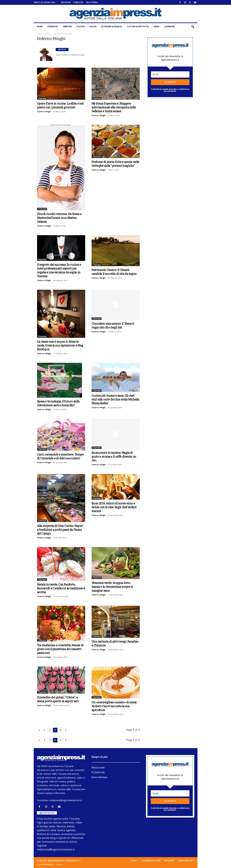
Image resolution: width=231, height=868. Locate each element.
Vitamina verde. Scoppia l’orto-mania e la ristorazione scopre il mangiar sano (112, 587)
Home (40, 27)
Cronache (53, 27)
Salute (93, 27)
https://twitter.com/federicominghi (70, 55)
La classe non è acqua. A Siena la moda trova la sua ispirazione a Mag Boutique (60, 346)
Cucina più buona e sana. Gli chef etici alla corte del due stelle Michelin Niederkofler (116, 400)
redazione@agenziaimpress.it (66, 800)
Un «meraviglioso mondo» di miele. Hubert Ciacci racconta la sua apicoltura (114, 706)
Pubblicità (78, 2)
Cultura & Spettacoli (138, 27)
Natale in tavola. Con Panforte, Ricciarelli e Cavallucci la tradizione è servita (61, 588)
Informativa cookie (151, 861)
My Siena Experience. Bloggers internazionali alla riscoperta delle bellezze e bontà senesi (114, 107)
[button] (193, 27)
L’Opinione (169, 27)
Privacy (134, 861)
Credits (59, 864)
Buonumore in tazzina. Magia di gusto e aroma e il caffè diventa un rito (114, 457)
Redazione (66, 2)
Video (156, 27)
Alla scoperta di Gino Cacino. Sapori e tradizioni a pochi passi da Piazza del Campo (60, 530)
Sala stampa (92, 2)
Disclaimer (169, 861)
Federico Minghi (44, 112)
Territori (67, 27)
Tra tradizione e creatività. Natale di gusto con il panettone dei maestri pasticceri (60, 649)
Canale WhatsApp (186, 861)
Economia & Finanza (112, 27)
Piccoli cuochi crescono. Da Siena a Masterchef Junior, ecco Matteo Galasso (59, 218)
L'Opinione (42, 98)
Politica (81, 27)
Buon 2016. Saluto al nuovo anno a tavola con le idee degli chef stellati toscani (114, 507)
